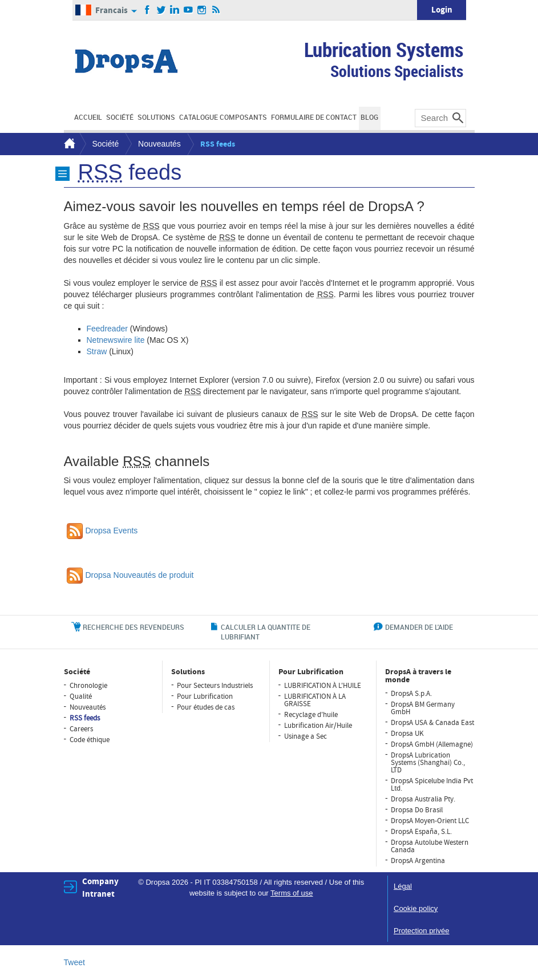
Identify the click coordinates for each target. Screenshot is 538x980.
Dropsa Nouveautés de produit (130, 575)
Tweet (74, 962)
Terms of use (292, 893)
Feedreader (107, 329)
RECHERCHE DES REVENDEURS (134, 627)
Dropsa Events (102, 531)
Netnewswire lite (116, 340)
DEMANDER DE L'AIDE (419, 627)
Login (442, 10)
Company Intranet (100, 888)
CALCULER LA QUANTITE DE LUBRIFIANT (266, 632)
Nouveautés (159, 144)
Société (106, 144)
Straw (97, 351)
